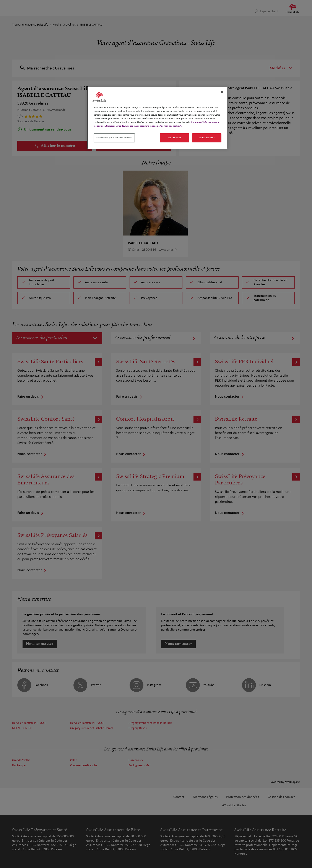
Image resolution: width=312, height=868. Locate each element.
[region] (158, 118)
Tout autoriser (207, 138)
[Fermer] (222, 92)
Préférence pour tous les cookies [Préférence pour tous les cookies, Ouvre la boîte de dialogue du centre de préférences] (114, 138)
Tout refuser (174, 138)
